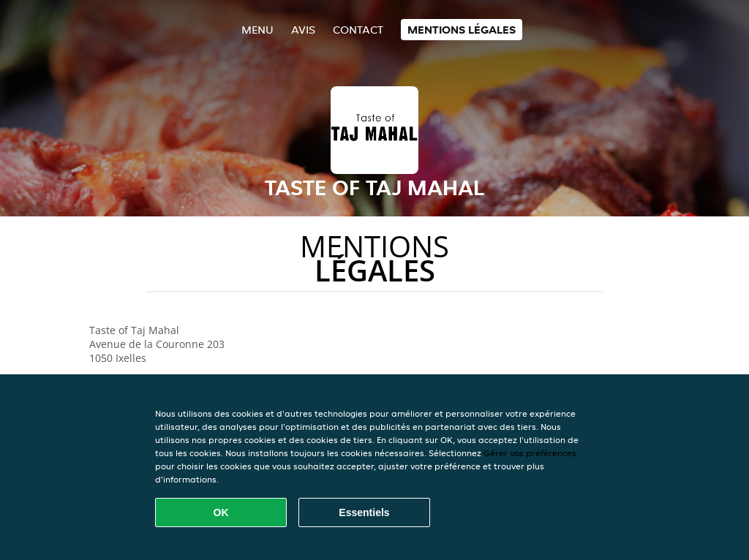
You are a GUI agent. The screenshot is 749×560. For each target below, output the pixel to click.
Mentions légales (462, 30)
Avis (303, 30)
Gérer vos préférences (530, 453)
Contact (358, 30)
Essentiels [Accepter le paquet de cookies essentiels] (364, 512)
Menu (257, 30)
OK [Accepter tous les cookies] (221, 512)
